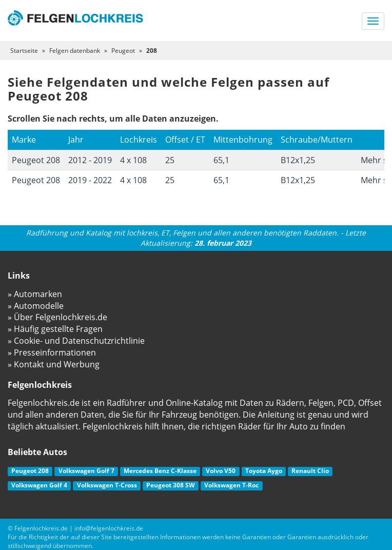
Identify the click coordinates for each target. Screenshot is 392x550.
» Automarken (35, 294)
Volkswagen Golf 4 (39, 485)
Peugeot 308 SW (171, 485)
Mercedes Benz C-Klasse (160, 471)
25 (170, 160)
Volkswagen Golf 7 (86, 471)
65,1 (221, 160)
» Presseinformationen (52, 352)
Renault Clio (310, 471)
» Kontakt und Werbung (54, 364)
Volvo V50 (221, 471)
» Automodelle (36, 306)
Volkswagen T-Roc (231, 485)
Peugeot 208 (36, 160)
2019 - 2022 (90, 180)
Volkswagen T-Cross (107, 485)
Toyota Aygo (264, 471)
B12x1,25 (298, 160)
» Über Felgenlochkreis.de (57, 317)
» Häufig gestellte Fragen (55, 329)
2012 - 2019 (90, 160)
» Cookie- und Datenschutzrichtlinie (76, 341)
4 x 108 (133, 160)
